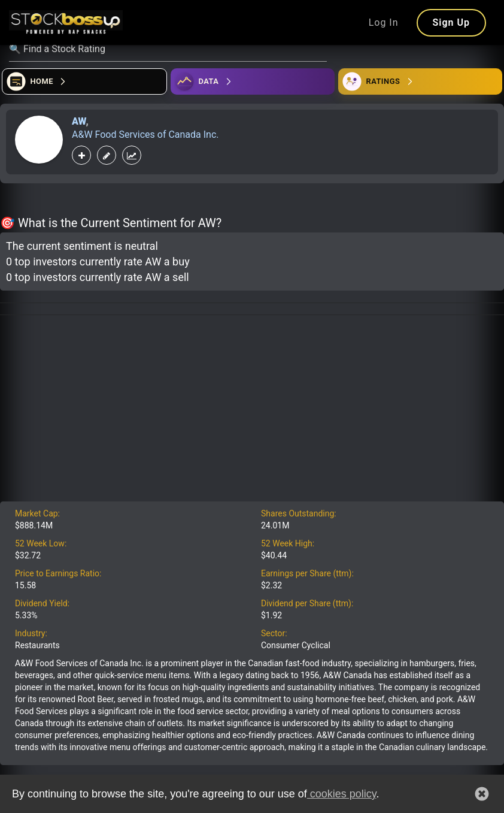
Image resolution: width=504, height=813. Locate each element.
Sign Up (451, 22)
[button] (482, 794)
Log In (384, 22)
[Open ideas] (253, 81)
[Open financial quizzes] (84, 81)
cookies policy (342, 794)
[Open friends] (420, 81)
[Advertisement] (252, 412)
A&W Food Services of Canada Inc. (145, 135)
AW (79, 121)
